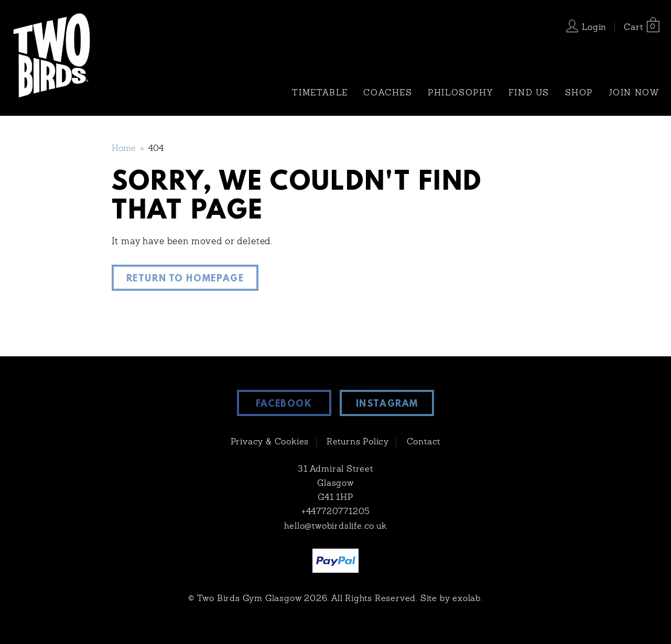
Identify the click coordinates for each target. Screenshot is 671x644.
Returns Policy (358, 442)
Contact (424, 442)
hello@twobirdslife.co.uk (335, 527)
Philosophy (460, 93)
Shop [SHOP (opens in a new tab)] (579, 93)
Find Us (529, 93)
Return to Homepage (185, 279)
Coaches (388, 93)
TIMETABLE (320, 93)
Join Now (634, 93)
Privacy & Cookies (270, 442)
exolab (467, 599)
